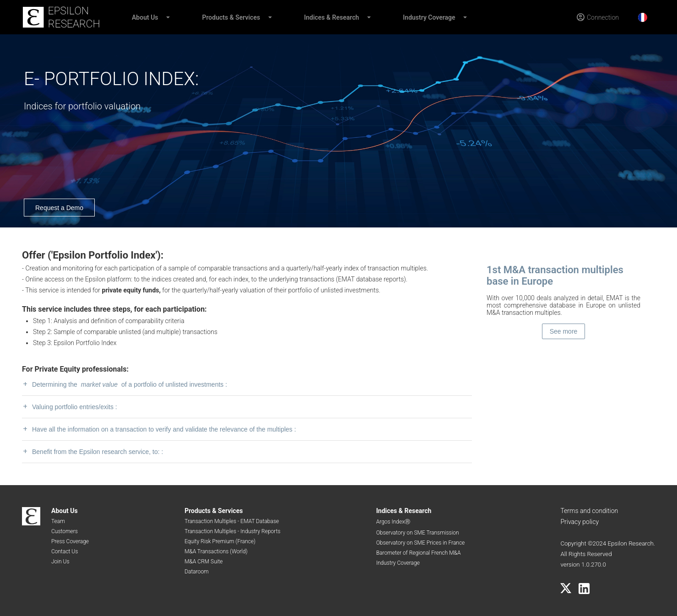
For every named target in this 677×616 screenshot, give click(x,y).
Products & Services (231, 17)
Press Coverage (70, 541)
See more (564, 331)
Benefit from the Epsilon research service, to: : (92, 451)
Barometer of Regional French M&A (419, 553)
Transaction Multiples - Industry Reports (232, 531)
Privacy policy (580, 522)
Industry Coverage (429, 17)
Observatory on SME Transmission (418, 533)
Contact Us (65, 551)
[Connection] (597, 17)
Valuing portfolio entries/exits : (70, 407)
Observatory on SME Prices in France (421, 543)
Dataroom (197, 572)
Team (58, 521)
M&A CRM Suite (203, 562)
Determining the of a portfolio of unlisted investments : (125, 384)
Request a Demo (59, 208)
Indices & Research (331, 17)
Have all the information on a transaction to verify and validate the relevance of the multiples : (159, 429)
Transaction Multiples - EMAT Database (232, 521)
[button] (168, 17)
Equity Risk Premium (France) (220, 541)
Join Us (60, 562)
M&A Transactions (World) (216, 551)
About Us (145, 17)
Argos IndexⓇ (393, 522)
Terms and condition (589, 511)
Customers (65, 531)
